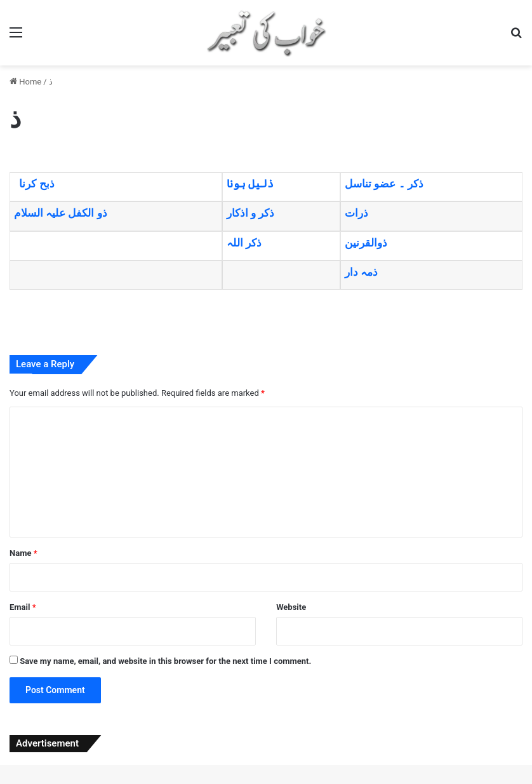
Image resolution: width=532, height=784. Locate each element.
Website (291, 607)
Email (23, 607)
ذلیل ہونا (250, 184)
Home (25, 82)
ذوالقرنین (366, 243)
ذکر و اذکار (250, 213)
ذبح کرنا (37, 184)
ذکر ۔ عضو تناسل (384, 184)
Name (23, 553)
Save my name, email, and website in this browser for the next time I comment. (165, 661)
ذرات (356, 213)
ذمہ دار (361, 272)
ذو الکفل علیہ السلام (61, 213)
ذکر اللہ (244, 243)
